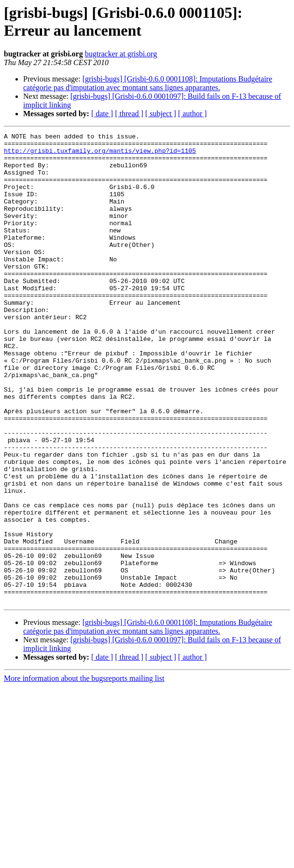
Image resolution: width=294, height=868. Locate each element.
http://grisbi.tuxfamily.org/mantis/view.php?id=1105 (100, 155)
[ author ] (193, 114)
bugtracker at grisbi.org (121, 54)
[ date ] (102, 114)
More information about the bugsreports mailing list (84, 772)
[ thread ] (129, 114)
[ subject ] (161, 114)
